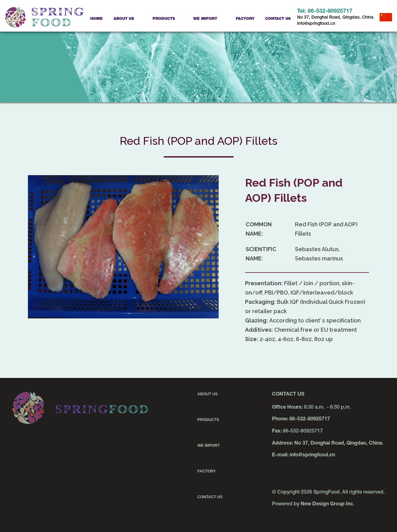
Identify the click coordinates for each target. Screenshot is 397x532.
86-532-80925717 (310, 419)
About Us (124, 19)
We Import (205, 19)
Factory (245, 19)
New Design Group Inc (327, 504)
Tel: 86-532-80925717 (325, 11)
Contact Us (278, 19)
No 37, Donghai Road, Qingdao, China (335, 18)
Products (164, 19)
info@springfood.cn (316, 24)
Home (96, 19)
